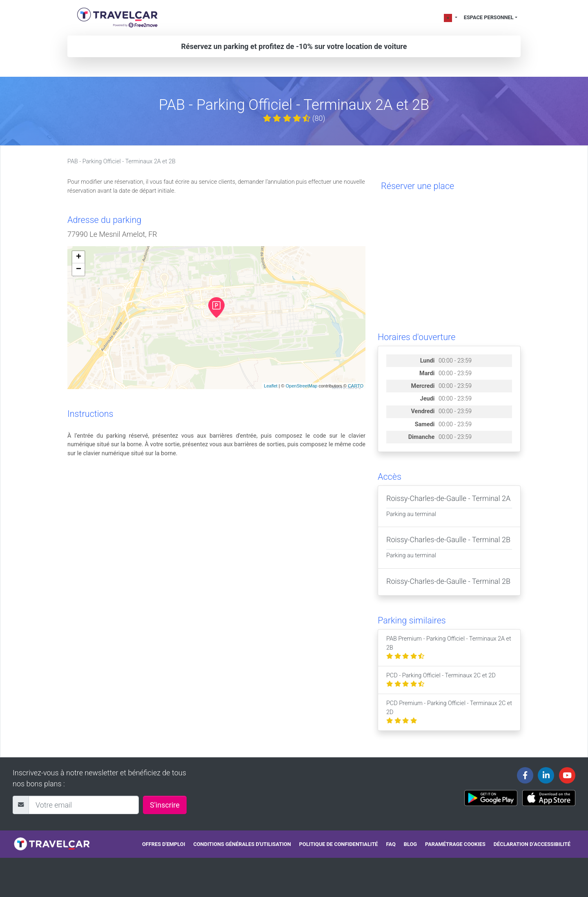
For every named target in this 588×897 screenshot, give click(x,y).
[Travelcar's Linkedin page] (546, 775)
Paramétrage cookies (455, 844)
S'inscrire (165, 805)
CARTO (356, 386)
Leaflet (271, 386)
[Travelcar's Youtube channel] (567, 775)
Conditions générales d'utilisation (242, 844)
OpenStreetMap (301, 386)
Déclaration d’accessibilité (532, 844)
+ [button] (79, 257)
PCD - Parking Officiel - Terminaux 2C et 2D (441, 680)
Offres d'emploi (164, 844)
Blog (410, 844)
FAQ (391, 844)
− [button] (79, 269)
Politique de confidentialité (339, 844)
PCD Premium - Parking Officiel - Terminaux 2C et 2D (449, 712)
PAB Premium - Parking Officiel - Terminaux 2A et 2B (449, 648)
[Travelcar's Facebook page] (525, 775)
